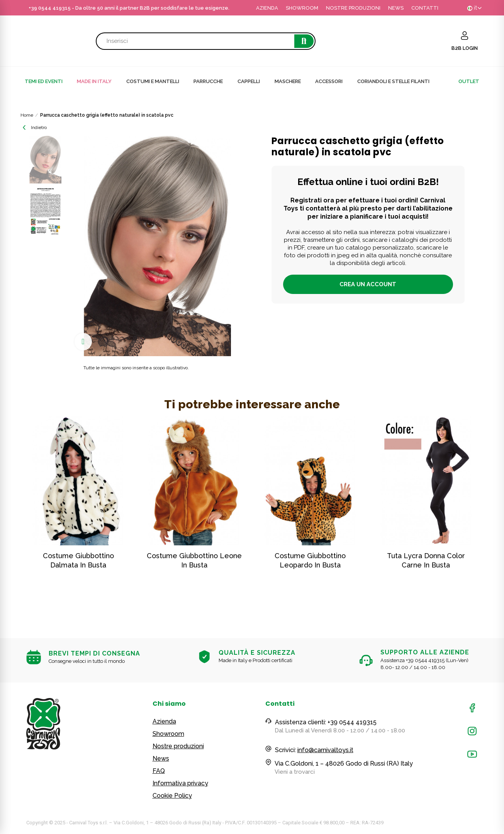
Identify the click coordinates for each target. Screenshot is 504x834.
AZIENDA (267, 8)
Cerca (304, 41)
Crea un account (368, 284)
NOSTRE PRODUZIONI (353, 8)
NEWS (396, 8)
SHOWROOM (302, 8)
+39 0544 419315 (50, 8)
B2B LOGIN (465, 48)
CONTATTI (425, 8)
